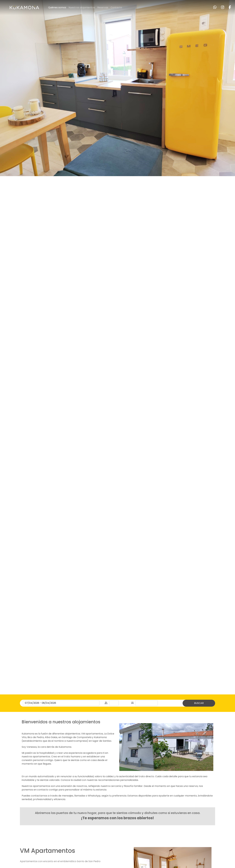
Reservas (103, 7)
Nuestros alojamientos (82, 7)
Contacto (116, 7)
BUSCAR (199, 703)
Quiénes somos (57, 7)
